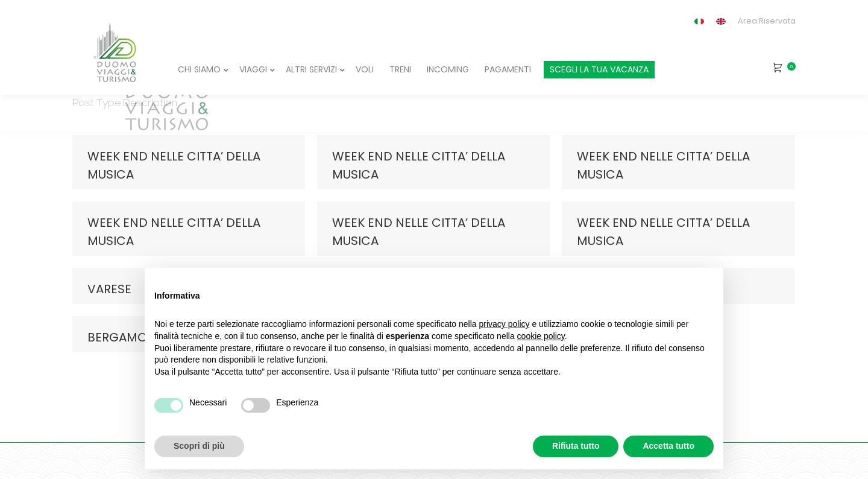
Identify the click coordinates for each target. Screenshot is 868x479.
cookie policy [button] (541, 336)
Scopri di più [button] (199, 446)
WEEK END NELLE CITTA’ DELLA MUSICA (174, 165)
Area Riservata (767, 21)
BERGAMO (117, 337)
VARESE (109, 289)
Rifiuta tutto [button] (576, 446)
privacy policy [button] (505, 324)
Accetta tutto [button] (668, 446)
